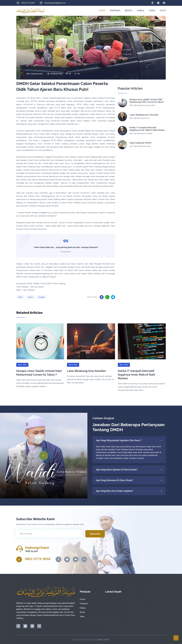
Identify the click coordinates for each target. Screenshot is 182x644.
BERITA (129, 10)
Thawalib (41, 297)
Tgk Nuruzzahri (37, 74)
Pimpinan (84, 604)
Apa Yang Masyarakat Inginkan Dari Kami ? (129, 440)
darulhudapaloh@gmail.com (52, 3)
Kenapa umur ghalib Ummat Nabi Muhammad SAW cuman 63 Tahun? (147, 101)
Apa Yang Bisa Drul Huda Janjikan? (129, 491)
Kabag (83, 608)
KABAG (141, 10)
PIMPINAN (115, 10)
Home (82, 599)
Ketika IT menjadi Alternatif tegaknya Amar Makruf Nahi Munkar (147, 129)
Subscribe (95, 534)
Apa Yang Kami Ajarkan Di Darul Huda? (129, 470)
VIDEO (152, 10)
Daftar (20, 297)
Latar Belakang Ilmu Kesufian (144, 115)
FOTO (163, 10)
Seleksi (30, 297)
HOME (102, 10)
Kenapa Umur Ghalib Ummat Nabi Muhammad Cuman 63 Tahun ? (39, 373)
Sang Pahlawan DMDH (141, 143)
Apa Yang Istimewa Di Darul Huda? (129, 480)
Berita (82, 612)
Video (82, 616)
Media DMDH (104, 640)
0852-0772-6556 (25, 3)
